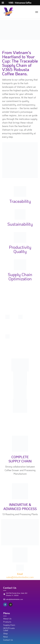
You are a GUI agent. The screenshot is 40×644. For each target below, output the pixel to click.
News (5, 637)
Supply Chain (9, 625)
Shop (5, 633)
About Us (7, 619)
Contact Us (8, 640)
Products (7, 622)
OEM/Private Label (9, 629)
